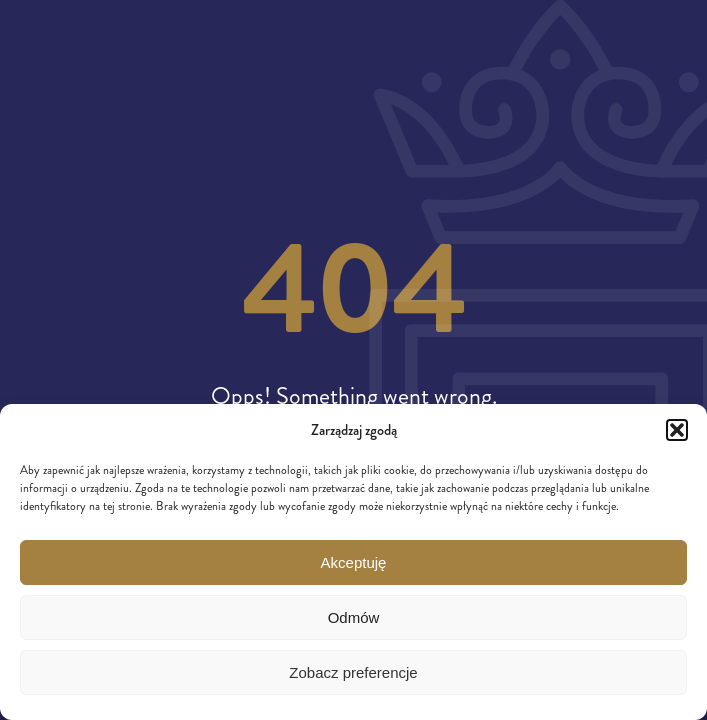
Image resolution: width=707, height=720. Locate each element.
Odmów (354, 617)
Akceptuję (354, 562)
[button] (677, 430)
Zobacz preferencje (353, 672)
